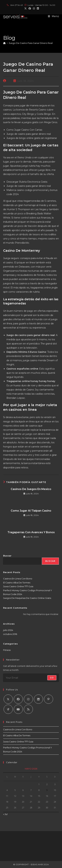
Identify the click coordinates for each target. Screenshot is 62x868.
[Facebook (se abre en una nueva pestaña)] (30, 8)
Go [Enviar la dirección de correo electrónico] (52, 678)
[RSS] (28, 709)
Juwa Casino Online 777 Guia (18, 586)
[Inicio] (4, 43)
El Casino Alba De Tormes (17, 583)
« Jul (5, 814)
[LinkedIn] (38, 699)
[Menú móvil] (53, 16)
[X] (8, 699)
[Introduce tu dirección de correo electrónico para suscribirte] (31, 678)
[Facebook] (18, 699)
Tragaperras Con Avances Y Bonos (31, 532)
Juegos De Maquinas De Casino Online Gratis (27, 598)
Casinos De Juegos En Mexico (31, 489)
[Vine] (8, 709)
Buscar (7, 556)
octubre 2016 (10, 634)
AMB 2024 (43, 864)
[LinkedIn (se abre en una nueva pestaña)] (37, 8)
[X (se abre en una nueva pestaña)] (25, 8)
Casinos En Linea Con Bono (18, 579)
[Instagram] (28, 699)
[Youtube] (18, 709)
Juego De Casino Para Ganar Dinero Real (31, 43)
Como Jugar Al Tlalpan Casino (31, 511)
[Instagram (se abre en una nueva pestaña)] (34, 8)
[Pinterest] (49, 699)
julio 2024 (8, 630)
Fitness (7, 650)
